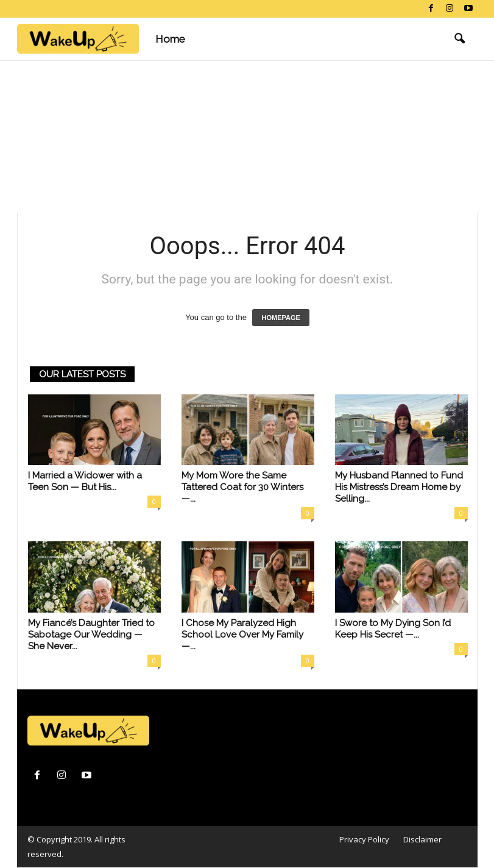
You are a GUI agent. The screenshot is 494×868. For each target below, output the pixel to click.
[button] (459, 39)
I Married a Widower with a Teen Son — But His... (85, 481)
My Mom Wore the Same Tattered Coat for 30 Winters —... (242, 487)
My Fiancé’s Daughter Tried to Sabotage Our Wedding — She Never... (91, 635)
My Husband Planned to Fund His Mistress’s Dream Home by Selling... (399, 487)
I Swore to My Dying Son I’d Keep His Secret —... (393, 629)
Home (170, 39)
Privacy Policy (364, 839)
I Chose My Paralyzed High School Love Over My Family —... (242, 635)
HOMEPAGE (281, 318)
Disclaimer (422, 839)
